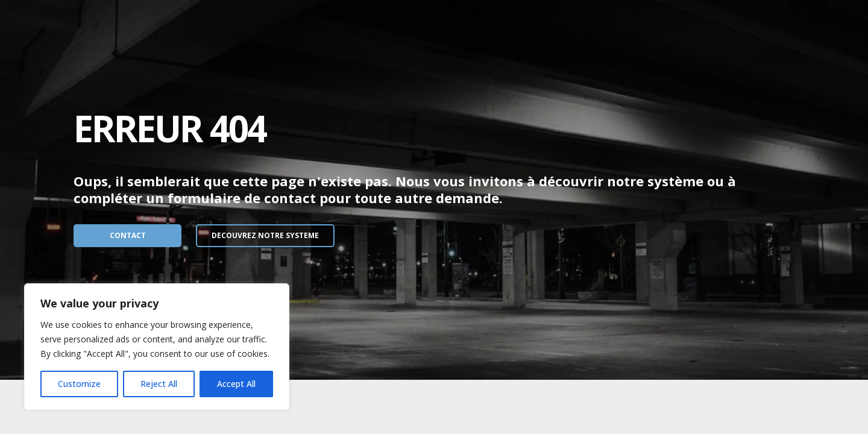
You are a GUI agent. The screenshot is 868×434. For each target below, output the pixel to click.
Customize (79, 384)
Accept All (236, 384)
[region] (157, 347)
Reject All (159, 384)
